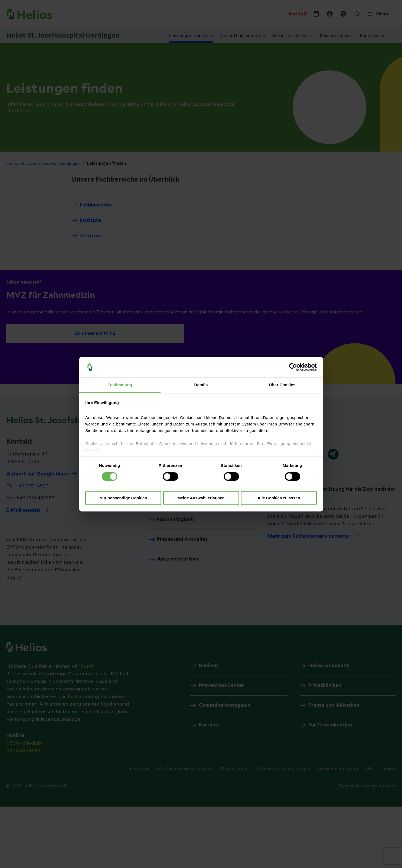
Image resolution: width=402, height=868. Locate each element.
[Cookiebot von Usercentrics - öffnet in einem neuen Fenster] (293, 367)
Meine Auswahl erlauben (201, 498)
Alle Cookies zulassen (279, 498)
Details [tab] (201, 385)
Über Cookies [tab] (282, 385)
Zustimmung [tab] (120, 385)
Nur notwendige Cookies (123, 498)
